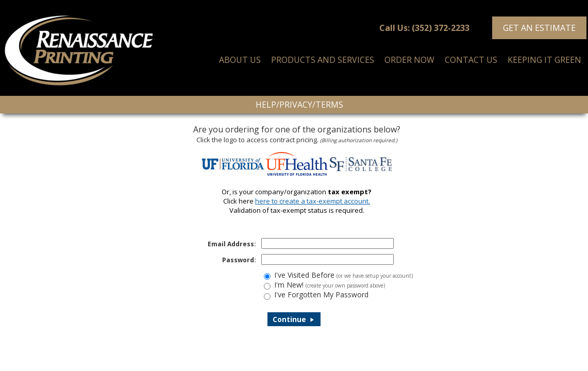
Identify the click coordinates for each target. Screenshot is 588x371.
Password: (239, 260)
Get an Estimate (539, 28)
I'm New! (330, 285)
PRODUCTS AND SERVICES (323, 60)
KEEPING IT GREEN (544, 60)
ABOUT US (240, 60)
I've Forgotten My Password (321, 294)
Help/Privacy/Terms (299, 105)
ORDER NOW (409, 60)
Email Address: (232, 244)
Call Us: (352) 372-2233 (424, 28)
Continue (294, 319)
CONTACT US (471, 60)
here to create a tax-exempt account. (313, 201)
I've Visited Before (343, 275)
